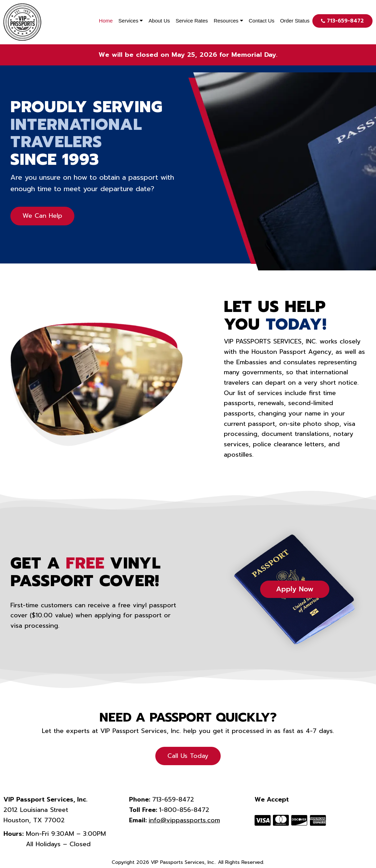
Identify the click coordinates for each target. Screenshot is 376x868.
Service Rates (192, 21)
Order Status (295, 21)
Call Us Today (188, 756)
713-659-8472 (342, 21)
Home (106, 21)
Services (131, 21)
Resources (228, 21)
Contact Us (262, 21)
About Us (159, 21)
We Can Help (42, 216)
